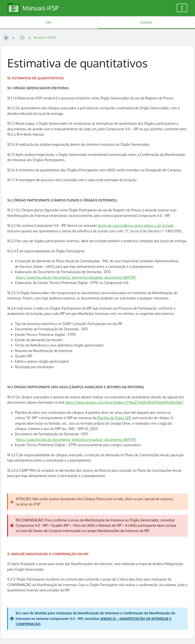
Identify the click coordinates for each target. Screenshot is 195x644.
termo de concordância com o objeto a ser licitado (136, 225)
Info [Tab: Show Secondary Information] (49, 22)
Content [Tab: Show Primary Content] (146, 22)
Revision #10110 (45, 38)
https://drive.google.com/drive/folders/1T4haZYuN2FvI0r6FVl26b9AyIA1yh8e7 (124, 402)
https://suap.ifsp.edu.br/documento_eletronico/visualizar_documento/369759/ (76, 277)
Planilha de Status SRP (114, 418)
